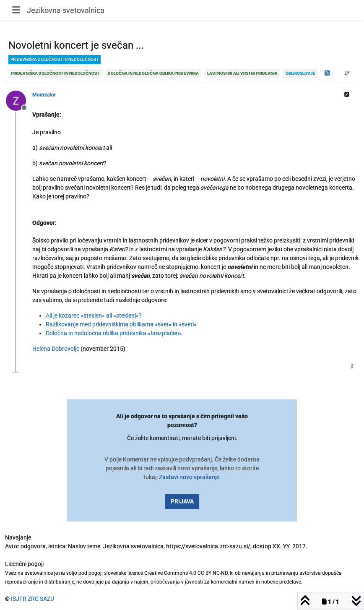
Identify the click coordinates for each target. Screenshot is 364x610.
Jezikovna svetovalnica (66, 10)
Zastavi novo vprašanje (189, 477)
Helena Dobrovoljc (56, 349)
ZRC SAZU (41, 599)
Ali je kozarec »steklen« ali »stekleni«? (94, 315)
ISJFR (19, 599)
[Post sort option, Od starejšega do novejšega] (347, 73)
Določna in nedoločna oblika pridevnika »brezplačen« (114, 333)
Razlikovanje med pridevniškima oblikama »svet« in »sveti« (121, 324)
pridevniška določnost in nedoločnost (55, 59)
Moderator (44, 95)
